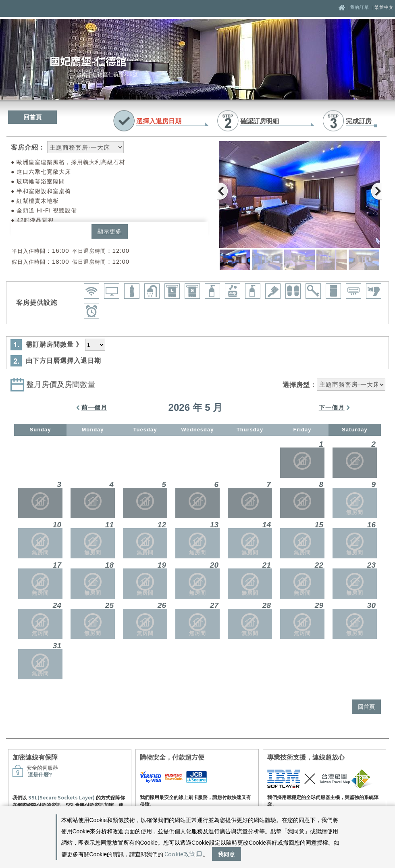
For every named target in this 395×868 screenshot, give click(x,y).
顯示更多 (110, 231)
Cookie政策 (183, 854)
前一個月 (94, 407)
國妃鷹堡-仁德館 (88, 61)
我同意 (227, 854)
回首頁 (32, 117)
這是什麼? (40, 775)
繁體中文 (384, 7)
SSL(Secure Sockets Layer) (61, 797)
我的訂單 (360, 7)
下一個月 (332, 407)
